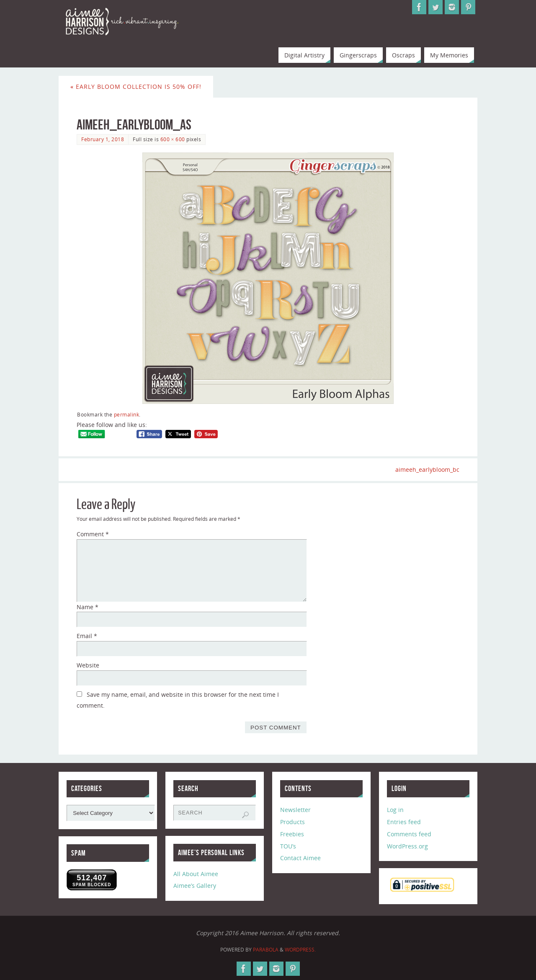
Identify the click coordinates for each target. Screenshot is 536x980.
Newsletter (295, 810)
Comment (93, 534)
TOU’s (288, 846)
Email (87, 636)
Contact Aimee (300, 858)
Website (88, 665)
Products (292, 822)
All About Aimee (196, 874)
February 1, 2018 (103, 139)
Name (88, 607)
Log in (395, 810)
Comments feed (409, 834)
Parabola (266, 950)
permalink (127, 414)
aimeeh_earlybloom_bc (427, 469)
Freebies (292, 834)
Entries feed (404, 822)
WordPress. (300, 950)
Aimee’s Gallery (195, 886)
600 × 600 (173, 139)
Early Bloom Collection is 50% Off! (136, 87)
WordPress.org (407, 846)
